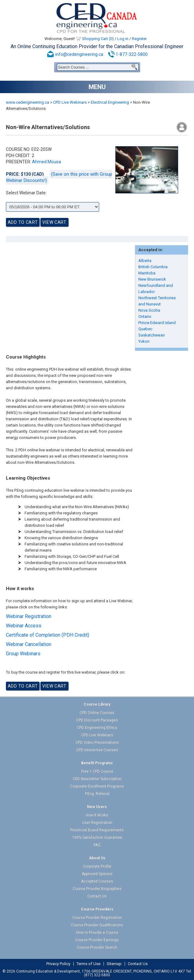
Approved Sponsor (97, 874)
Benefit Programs (97, 763)
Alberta (145, 261)
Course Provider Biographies (97, 889)
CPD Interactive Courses (97, 750)
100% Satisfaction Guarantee (97, 838)
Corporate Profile (97, 866)
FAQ (97, 845)
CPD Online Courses (97, 713)
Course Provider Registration (97, 918)
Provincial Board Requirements (97, 830)
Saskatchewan (152, 335)
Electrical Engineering (110, 102)
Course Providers (97, 909)
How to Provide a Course (97, 933)
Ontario (145, 316)
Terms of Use (88, 964)
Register (139, 39)
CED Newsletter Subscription (97, 779)
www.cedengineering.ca (28, 102)
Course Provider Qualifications (97, 925)
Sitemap (114, 964)
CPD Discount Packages (97, 720)
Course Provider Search (97, 947)
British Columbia (153, 267)
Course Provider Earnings (97, 940)
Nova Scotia (149, 310)
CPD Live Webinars (70, 102)
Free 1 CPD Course (97, 771)
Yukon (144, 341)
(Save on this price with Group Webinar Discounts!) (59, 177)
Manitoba (147, 273)
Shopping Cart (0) (98, 39)
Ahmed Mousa (46, 162)
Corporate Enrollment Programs (97, 786)
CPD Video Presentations (97, 743)
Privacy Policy (58, 964)
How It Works (97, 815)
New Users (97, 807)
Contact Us (97, 896)
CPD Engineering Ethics (97, 728)
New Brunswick (152, 279)
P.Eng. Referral (97, 794)
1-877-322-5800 (132, 54)
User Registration (97, 823)
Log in (123, 39)
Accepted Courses (97, 881)
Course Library (97, 704)
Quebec (145, 329)
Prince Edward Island (157, 323)
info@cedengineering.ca (79, 54)
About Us (97, 858)
